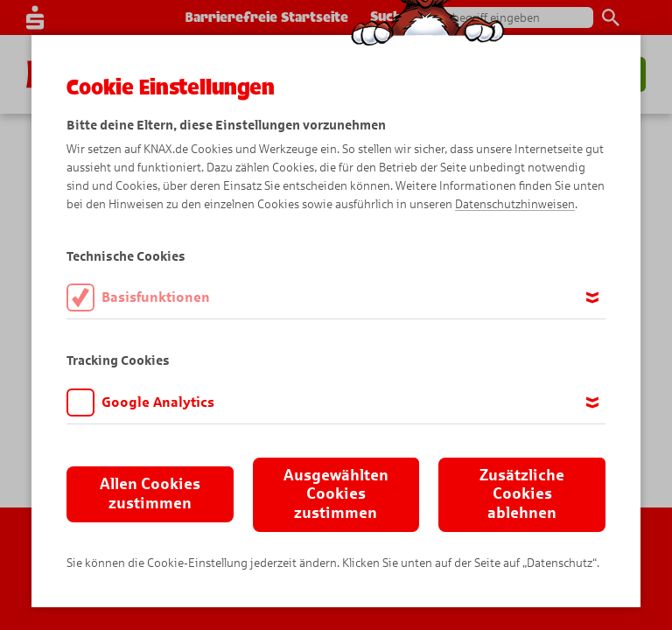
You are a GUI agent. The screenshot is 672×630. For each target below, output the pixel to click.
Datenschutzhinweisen (515, 204)
